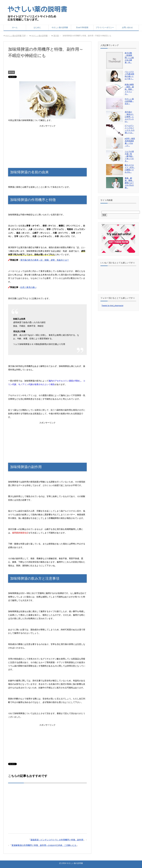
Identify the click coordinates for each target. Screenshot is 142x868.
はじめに (37, 27)
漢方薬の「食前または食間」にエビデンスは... (129, 117)
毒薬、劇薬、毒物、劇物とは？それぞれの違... (129, 183)
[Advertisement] (33, 68)
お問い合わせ (127, 27)
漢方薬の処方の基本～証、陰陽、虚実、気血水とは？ (45, 260)
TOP (15, 36)
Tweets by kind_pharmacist (112, 306)
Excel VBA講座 (82, 27)
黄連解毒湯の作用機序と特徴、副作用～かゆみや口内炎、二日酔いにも (44, 845)
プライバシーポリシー (105, 27)
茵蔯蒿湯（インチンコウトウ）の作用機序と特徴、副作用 (57, 840)
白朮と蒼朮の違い (28, 287)
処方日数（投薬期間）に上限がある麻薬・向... (129, 58)
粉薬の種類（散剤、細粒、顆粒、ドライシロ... (129, 89)
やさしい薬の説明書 (60, 27)
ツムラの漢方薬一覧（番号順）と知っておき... (129, 156)
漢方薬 (11, 72)
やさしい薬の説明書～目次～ (129, 101)
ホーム (15, 27)
